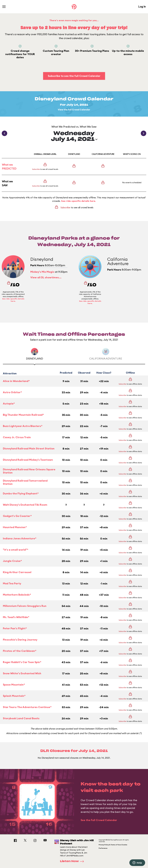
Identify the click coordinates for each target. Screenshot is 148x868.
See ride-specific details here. (79, 201)
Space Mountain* (14, 685)
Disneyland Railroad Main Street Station (29, 448)
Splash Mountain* (14, 696)
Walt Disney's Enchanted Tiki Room (25, 505)
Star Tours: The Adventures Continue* (27, 707)
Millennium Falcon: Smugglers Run (25, 606)
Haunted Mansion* (15, 527)
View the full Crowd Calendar (74, 110)
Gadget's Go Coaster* (17, 516)
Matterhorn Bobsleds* (17, 595)
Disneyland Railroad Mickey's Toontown (28, 460)
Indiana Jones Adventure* (20, 538)
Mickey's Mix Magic (42, 272)
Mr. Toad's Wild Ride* (16, 617)
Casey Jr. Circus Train (17, 437)
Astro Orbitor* (12, 392)
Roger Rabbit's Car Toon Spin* (22, 662)
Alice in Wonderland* (16, 381)
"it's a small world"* (16, 550)
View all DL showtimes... (46, 277)
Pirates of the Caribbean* (20, 651)
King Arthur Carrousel (17, 572)
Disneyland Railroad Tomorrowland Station (25, 482)
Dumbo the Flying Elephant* (21, 493)
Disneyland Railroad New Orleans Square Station (29, 471)
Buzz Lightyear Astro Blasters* (23, 426)
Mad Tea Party (12, 583)
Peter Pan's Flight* (15, 628)
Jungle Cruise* (12, 561)
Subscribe (36, 169)
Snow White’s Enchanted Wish (22, 673)
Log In (142, 7)
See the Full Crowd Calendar (99, 820)
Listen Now (73, 861)
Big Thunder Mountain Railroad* (23, 415)
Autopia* (9, 404)
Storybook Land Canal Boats (21, 718)
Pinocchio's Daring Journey (20, 640)
